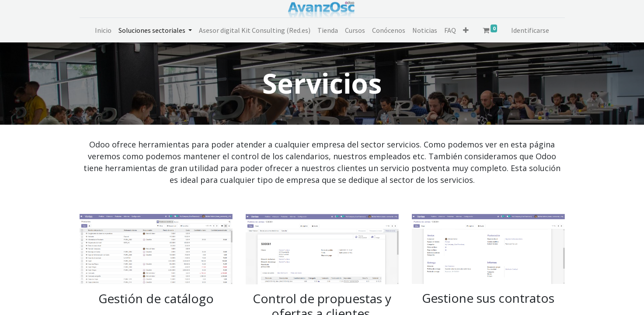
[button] (466, 30)
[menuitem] (103, 30)
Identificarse (530, 30)
